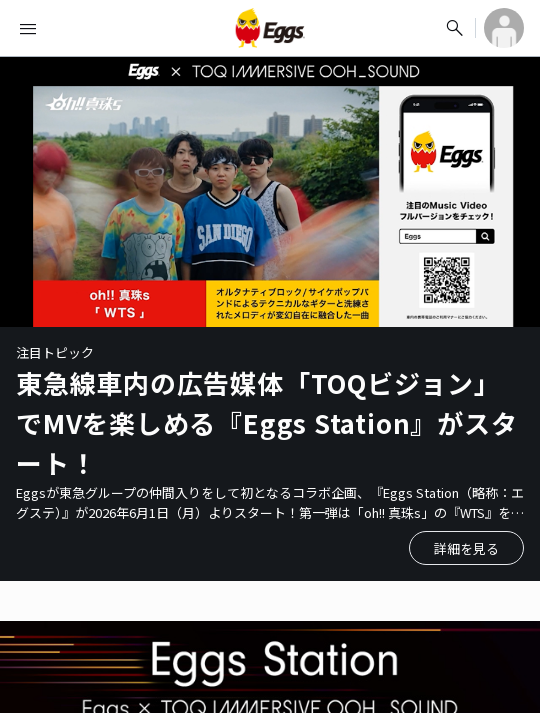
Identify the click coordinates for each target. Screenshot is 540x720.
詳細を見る (466, 548)
